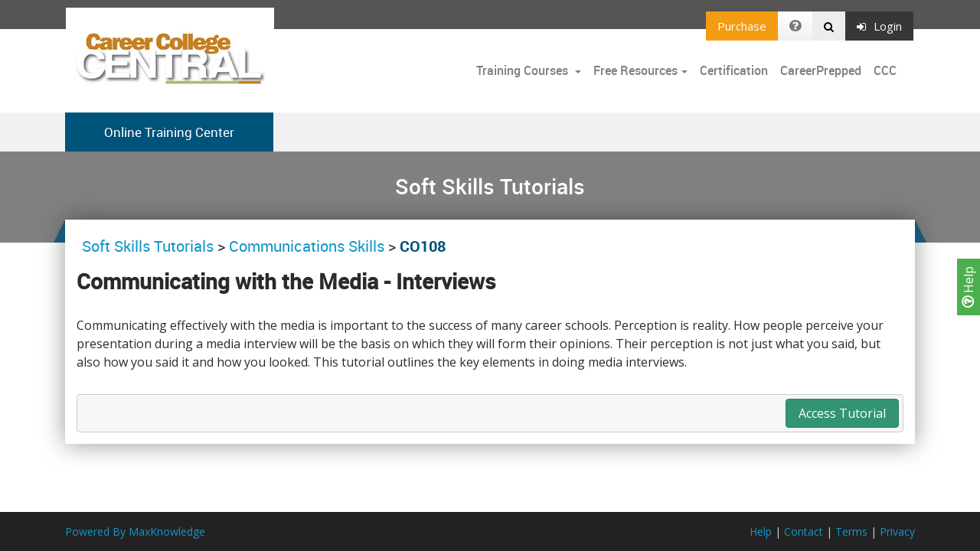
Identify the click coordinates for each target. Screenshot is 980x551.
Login (879, 26)
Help (969, 287)
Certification (734, 70)
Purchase (742, 26)
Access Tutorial (842, 413)
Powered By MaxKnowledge (135, 531)
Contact (804, 531)
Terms (851, 531)
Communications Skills (307, 246)
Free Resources (635, 70)
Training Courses (524, 70)
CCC (885, 70)
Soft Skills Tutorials (150, 246)
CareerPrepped (821, 70)
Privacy (897, 531)
